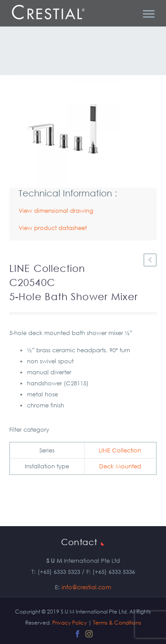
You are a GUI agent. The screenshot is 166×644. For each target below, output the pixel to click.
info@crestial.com (86, 587)
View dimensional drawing (56, 211)
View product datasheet (53, 228)
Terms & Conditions (117, 623)
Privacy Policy (69, 623)
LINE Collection (120, 450)
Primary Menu (149, 14)
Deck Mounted (120, 466)
